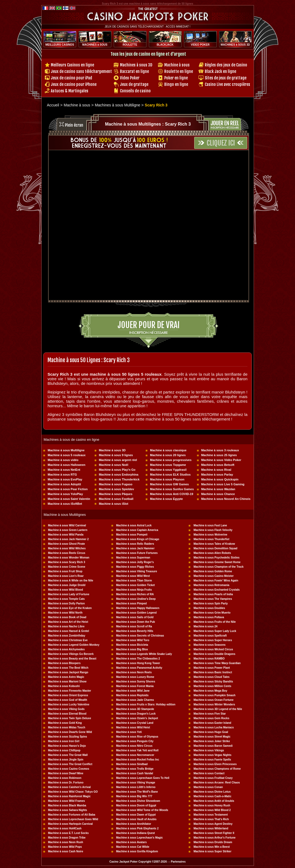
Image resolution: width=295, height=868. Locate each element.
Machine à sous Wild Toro (133, 640)
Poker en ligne (176, 78)
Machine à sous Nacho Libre (66, 626)
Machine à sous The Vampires (213, 599)
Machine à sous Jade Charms (135, 700)
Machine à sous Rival (216, 470)
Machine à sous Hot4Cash (65, 828)
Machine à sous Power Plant (212, 668)
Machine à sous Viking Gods (66, 709)
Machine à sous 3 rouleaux (220, 450)
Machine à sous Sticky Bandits (213, 682)
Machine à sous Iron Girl (64, 741)
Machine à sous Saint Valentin (69, 499)
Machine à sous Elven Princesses (215, 764)
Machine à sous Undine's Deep (136, 599)
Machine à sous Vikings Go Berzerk (71, 654)
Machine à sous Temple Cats (66, 599)
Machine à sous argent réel (118, 460)
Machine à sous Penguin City (135, 741)
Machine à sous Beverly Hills (135, 631)
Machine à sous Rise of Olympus (137, 737)
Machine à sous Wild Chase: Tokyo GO (73, 792)
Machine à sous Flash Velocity (213, 530)
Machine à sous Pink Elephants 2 (137, 828)
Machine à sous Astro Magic (66, 677)
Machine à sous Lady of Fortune (69, 594)
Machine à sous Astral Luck (134, 525)
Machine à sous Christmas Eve (68, 640)
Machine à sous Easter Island (212, 723)
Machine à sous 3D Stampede (135, 709)
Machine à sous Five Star (210, 714)
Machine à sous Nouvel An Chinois (226, 499)
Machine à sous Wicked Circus (213, 649)
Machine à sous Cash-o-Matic (212, 796)
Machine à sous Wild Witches (67, 548)
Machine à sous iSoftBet (65, 504)
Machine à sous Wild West (133, 576)
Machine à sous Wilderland (211, 828)
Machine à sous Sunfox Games (172, 489)
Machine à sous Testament (211, 815)
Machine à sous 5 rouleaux (67, 455)
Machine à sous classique (168, 450)
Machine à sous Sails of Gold (135, 617)
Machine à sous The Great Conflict (70, 764)
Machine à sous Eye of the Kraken (70, 608)
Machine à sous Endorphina (119, 475)
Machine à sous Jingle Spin (66, 760)
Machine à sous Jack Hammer (135, 548)
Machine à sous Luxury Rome (135, 677)
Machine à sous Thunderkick (119, 479)
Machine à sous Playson (167, 479)
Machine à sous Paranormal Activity (139, 668)
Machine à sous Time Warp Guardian (217, 663)
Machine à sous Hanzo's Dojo (67, 746)
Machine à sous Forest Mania (135, 686)
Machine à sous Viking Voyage (136, 783)
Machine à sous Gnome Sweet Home (217, 562)
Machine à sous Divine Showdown (138, 801)
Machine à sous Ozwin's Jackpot (137, 718)
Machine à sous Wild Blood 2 (212, 810)
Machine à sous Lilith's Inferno (136, 787)
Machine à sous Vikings (209, 750)
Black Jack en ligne (220, 71)
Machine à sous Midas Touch (67, 727)
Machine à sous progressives (171, 460)
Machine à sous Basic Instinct (213, 672)
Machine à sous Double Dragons (214, 654)
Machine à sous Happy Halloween (138, 608)
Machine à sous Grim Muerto (212, 613)
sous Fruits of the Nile (221, 622)
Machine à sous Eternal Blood (67, 714)
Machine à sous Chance (218, 494)
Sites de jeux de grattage (226, 78)
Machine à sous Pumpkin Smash (214, 695)
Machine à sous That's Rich (211, 819)
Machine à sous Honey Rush (212, 805)
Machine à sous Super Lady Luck (215, 631)
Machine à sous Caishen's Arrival (69, 787)
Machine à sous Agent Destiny (213, 824)
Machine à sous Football (116, 499)
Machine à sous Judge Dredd (67, 585)
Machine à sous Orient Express (68, 695)
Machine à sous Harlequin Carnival (71, 824)
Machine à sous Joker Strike (212, 741)
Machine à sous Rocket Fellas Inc (138, 760)
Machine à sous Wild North (65, 613)
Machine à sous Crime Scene (67, 567)
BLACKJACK (165, 45)
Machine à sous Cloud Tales (211, 677)
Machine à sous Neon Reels (134, 672)
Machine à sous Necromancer (135, 755)
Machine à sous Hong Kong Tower (138, 663)
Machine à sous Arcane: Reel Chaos (217, 783)
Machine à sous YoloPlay (65, 494)
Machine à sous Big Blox (132, 649)
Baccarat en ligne (134, 71)
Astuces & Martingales (70, 91)
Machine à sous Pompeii (132, 535)
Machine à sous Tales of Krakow (214, 544)
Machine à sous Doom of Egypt (136, 805)
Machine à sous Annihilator (134, 824)
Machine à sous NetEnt (64, 470)
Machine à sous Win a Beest (212, 847)
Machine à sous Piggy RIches (135, 567)
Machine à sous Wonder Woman (69, 558)
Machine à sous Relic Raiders (135, 544)
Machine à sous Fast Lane (210, 525)
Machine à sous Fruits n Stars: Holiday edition (146, 704)
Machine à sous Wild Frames (67, 801)
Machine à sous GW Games (169, 484)
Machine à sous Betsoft (218, 465)
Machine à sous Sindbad (132, 764)
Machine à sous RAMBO (209, 659)
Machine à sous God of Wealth (68, 700)
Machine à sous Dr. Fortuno (66, 783)
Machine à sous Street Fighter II (214, 833)
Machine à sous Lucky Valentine (69, 704)
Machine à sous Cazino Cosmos (69, 769)
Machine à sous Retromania (211, 585)
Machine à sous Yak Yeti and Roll (137, 750)
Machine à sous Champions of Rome (217, 769)
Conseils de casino (135, 91)
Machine (199, 622)
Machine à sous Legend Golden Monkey (74, 645)
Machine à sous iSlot (114, 504)
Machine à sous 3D (112, 450)
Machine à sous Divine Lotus (212, 792)
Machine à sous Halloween (67, 465)
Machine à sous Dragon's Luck (136, 714)
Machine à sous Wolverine (210, 535)
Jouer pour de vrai (149, 325)
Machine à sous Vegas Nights (212, 755)
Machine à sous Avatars (131, 842)
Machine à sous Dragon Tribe (67, 838)
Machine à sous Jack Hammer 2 (68, 539)
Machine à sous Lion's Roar (66, 576)
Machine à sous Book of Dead (67, 617)
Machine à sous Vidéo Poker (221, 460)
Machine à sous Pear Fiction (68, 489)
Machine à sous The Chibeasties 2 (138, 659)
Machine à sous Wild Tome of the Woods (142, 810)
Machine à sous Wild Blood (66, 590)
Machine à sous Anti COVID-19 (172, 494)
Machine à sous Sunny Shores (136, 682)
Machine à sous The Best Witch (68, 668)
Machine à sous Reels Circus (67, 553)
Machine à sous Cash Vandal (135, 773)
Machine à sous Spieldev (116, 489)
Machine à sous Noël (114, 465)
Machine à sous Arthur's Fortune (214, 838)
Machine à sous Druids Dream (213, 842)
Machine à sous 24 (205, 626)
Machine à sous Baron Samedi (213, 746)
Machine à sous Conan (208, 787)
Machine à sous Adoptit (64, 484)
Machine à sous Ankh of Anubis (214, 801)
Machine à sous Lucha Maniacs (214, 727)
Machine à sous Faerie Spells (212, 760)
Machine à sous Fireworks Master (70, 691)
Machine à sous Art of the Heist (68, 622)
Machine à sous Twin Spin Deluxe (70, 718)
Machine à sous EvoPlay (65, 479)
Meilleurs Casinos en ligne (72, 65)
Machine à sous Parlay (217, 475)
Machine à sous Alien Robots (212, 553)
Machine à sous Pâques (116, 494)
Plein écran (74, 125)
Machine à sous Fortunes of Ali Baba (72, 815)
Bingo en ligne (176, 84)
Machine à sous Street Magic (212, 737)
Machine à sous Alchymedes (66, 649)
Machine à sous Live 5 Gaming (223, 484)
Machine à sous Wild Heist (133, 727)
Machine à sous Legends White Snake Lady (144, 654)
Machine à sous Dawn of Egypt (136, 815)
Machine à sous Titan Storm (134, 581)
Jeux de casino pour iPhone (74, 84)
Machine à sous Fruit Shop (65, 571)
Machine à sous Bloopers (64, 663)
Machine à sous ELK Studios (170, 475)
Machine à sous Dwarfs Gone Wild (70, 732)
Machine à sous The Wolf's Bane (137, 792)
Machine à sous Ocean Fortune (213, 700)
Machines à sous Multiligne (118, 105)
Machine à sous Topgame (168, 465)
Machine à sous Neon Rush (66, 842)
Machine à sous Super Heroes (213, 640)
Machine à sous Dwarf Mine (66, 773)
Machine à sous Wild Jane (133, 691)
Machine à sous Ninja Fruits (134, 590)
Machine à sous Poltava (209, 617)
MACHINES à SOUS (95, 45)
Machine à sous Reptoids (132, 695)
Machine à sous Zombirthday (67, 636)
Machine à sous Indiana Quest (135, 833)
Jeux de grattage (134, 84)
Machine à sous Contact (209, 773)
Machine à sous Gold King (65, 723)
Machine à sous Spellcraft (210, 636)
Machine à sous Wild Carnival (67, 525)
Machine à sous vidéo (63, 460)
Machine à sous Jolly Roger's (135, 562)
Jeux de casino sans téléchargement (81, 71)
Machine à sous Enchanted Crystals (217, 590)
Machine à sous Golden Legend (136, 613)
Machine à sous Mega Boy (210, 691)
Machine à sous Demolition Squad (215, 548)
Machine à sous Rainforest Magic (69, 796)
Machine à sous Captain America (137, 530)
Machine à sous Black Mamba (67, 805)
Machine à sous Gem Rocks (211, 718)
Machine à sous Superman (133, 558)
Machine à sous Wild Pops (65, 847)
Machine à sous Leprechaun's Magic (140, 838)
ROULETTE (130, 45)
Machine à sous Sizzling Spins (68, 737)
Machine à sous (177, 65)
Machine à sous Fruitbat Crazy (213, 778)
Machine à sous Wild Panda (66, 535)
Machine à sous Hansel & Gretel (69, 631)
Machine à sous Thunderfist (211, 539)
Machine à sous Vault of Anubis (136, 819)
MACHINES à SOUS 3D (235, 45)
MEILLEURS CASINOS (60, 45)
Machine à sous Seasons (209, 645)
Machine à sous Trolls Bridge (135, 769)
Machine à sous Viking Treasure (137, 571)
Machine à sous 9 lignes (116, 455)
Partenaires (178, 862)
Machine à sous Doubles (209, 608)
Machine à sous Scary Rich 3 (67, 562)
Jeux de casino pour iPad (71, 78)
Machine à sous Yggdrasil (168, 470)
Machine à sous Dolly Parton (66, 603)
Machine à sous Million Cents (212, 686)
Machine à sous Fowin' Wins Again (216, 581)
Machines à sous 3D (136, 65)
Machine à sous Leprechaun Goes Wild (73, 819)
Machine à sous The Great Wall (68, 755)
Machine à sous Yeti (129, 732)
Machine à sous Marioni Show (67, 682)
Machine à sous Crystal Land (135, 723)
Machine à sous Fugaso (116, 484)
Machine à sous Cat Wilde (133, 847)
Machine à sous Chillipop (64, 750)
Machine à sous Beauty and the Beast (72, 659)
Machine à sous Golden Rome (213, 571)
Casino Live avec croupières (227, 84)
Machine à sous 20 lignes (168, 455)
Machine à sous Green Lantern (68, 530)
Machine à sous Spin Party (211, 603)
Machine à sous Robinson (65, 778)
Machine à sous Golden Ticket (135, 585)
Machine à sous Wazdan (218, 489)
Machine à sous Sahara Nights (68, 810)
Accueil (53, 105)
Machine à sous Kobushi (64, 686)
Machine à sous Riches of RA (135, 594)
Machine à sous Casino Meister (213, 576)
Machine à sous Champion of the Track (218, 567)
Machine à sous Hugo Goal (211, 732)
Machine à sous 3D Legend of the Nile (218, 709)
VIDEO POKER (200, 45)
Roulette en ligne (179, 71)
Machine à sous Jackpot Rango (68, 672)
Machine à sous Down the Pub (136, 622)
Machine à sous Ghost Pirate (67, 544)
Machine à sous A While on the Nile (71, 581)
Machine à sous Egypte (166, 499)
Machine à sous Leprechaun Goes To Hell (143, 778)
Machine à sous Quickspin (220, 479)
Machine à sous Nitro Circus (134, 746)
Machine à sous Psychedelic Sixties (216, 558)
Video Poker (130, 78)
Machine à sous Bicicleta (132, 645)
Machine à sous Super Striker (212, 851)
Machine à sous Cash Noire (66, 851)
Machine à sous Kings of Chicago (138, 539)
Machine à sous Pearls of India (213, 594)
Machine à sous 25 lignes (219, 455)
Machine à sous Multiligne (66, 450)
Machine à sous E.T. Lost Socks (68, 833)
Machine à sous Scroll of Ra (134, 626)
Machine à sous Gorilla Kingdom (137, 851)
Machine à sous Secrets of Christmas (140, 636)
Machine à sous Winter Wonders (214, 704)
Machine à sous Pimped (131, 603)
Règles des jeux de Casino (226, 65)
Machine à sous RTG (62, 475)
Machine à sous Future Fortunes (137, 553)
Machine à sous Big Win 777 (134, 796)
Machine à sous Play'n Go (117, 470)
